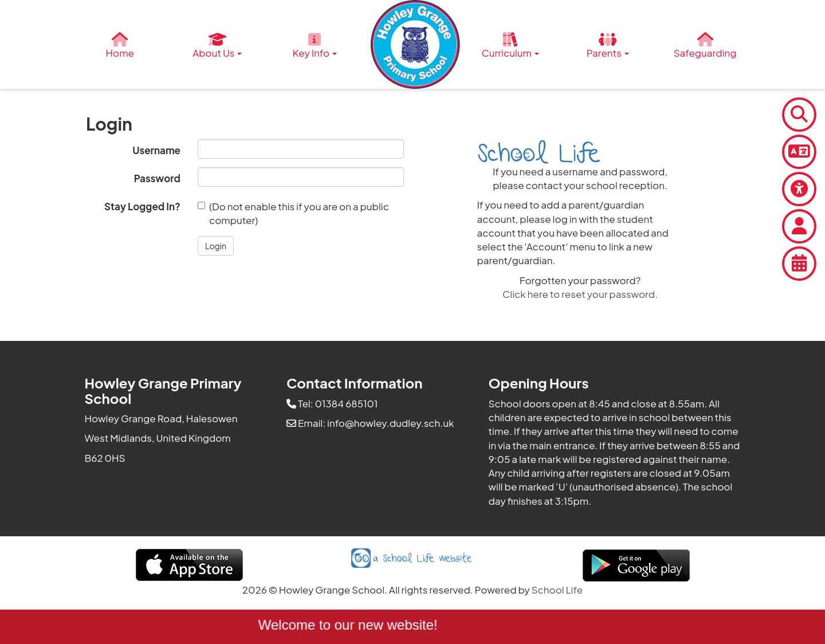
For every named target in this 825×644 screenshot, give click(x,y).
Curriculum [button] (510, 46)
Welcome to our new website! (350, 625)
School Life (557, 590)
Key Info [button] (315, 46)
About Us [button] (217, 46)
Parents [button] (608, 46)
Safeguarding (705, 46)
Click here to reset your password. (580, 294)
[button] (216, 246)
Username (156, 150)
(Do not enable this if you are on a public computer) (293, 213)
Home (120, 46)
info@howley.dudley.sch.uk (390, 423)
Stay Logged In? (142, 206)
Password (157, 178)
